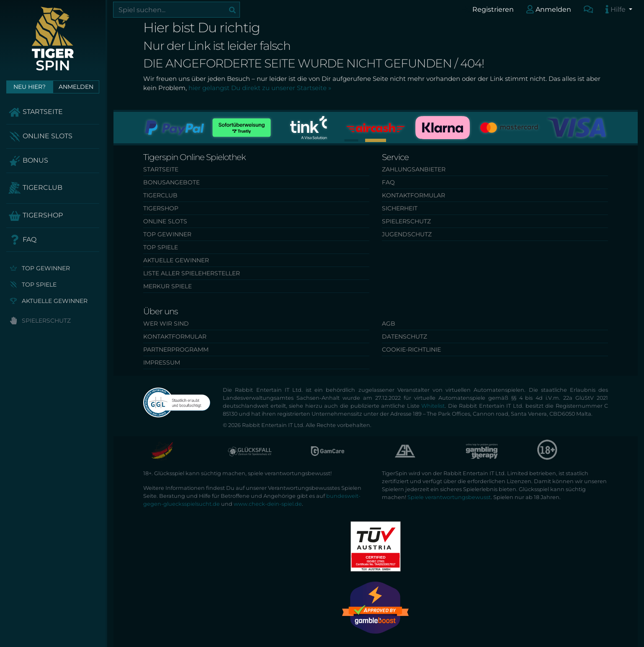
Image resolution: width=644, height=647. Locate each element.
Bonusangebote (171, 182)
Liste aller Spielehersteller (192, 273)
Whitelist (433, 406)
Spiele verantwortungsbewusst (449, 497)
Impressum (162, 362)
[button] (352, 140)
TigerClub (35, 188)
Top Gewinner (40, 268)
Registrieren (488, 9)
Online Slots (40, 137)
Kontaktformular (413, 195)
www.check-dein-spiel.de (268, 504)
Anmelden (549, 9)
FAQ (22, 240)
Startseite (36, 112)
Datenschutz (404, 336)
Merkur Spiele (167, 286)
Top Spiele (33, 285)
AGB (389, 323)
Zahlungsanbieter (414, 169)
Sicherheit (400, 208)
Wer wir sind (166, 323)
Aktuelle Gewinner (49, 301)
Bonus (28, 161)
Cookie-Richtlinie (411, 349)
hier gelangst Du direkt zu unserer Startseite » (260, 88)
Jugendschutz (407, 234)
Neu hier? (30, 87)
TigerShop (36, 216)
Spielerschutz (40, 321)
